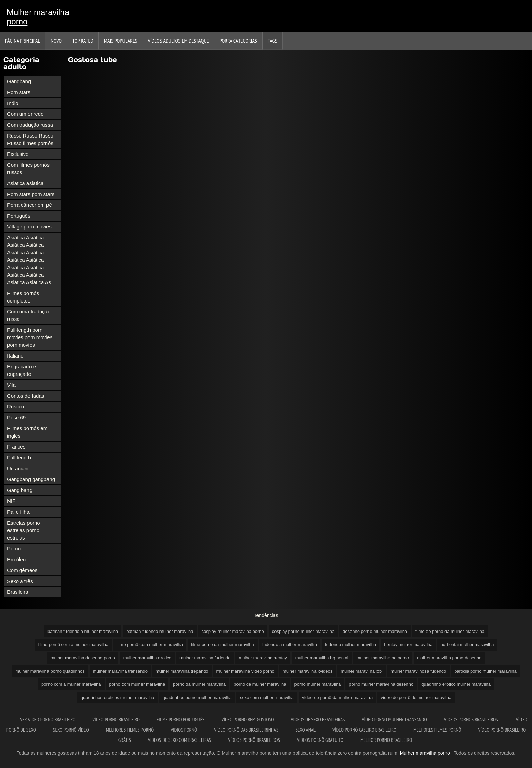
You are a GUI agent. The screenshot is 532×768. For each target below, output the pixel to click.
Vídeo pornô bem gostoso (248, 720)
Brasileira (18, 592)
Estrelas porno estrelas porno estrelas (24, 530)
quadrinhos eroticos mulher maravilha (118, 698)
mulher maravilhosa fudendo (418, 671)
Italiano (15, 356)
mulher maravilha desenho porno (83, 658)
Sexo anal (305, 730)
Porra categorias (238, 41)
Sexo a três (20, 581)
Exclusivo (18, 154)
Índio (13, 103)
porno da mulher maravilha (199, 684)
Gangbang (19, 81)
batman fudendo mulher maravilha (160, 631)
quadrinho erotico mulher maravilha (456, 684)
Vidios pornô (184, 730)
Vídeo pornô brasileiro (116, 720)
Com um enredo (25, 114)
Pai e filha (18, 512)
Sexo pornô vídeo (71, 730)
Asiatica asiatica (25, 183)
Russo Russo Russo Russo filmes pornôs (30, 139)
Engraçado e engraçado (22, 370)
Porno (14, 548)
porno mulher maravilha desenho (381, 684)
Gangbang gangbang (31, 479)
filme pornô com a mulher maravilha (73, 645)
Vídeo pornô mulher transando (395, 720)
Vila (11, 385)
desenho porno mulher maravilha (375, 631)
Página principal (23, 41)
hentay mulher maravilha (408, 645)
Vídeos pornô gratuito (320, 740)
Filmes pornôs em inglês (27, 432)
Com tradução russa (30, 125)
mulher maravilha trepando (182, 671)
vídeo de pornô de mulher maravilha (416, 698)
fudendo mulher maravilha (350, 645)
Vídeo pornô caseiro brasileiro (364, 730)
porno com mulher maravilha (137, 684)
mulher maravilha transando (120, 671)
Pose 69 (16, 417)
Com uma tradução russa (29, 315)
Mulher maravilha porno (38, 17)
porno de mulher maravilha (260, 684)
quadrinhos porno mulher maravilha (197, 698)
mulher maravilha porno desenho (449, 658)
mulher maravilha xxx (362, 671)
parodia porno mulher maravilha (486, 671)
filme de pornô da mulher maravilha (450, 631)
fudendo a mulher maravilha (290, 645)
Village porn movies (29, 227)
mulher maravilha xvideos (308, 671)
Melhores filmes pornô (130, 730)
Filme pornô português (180, 720)
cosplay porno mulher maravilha (303, 631)
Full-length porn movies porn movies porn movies (30, 337)
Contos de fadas (26, 396)
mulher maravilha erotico (147, 658)
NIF (11, 501)
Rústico (16, 407)
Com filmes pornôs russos (28, 169)
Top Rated (83, 41)
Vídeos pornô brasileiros (254, 740)
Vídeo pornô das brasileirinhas (246, 730)
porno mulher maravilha (318, 684)
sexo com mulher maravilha (267, 698)
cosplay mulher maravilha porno (233, 631)
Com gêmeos (22, 570)
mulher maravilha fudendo (205, 658)
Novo (56, 41)
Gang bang (20, 490)
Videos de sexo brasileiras (318, 720)
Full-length (19, 458)
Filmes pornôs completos (23, 297)
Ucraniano (19, 468)
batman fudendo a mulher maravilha (83, 631)
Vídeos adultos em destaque (178, 41)
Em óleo (16, 559)
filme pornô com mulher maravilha (150, 645)
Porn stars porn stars (31, 194)
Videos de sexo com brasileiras (180, 740)
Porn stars (19, 92)
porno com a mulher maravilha (71, 684)
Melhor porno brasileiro (386, 740)
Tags (272, 41)
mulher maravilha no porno (383, 658)
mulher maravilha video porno (245, 671)
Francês (16, 447)
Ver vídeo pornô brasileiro (48, 720)
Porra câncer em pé (30, 205)
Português (19, 216)
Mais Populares (121, 41)
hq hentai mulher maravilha (467, 645)
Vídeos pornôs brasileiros (472, 720)
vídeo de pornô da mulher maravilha (337, 698)
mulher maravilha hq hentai (322, 658)
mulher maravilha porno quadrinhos (50, 671)
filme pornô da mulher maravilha (223, 645)
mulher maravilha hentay (263, 658)
